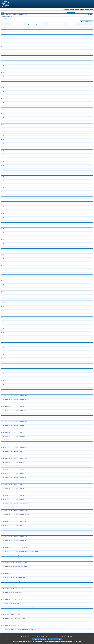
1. (3, 28)
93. (3, 370)
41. (3, 177)
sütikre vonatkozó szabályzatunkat (67, 643)
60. (3, 247)
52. (3, 217)
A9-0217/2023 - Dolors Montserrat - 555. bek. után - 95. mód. (16, 511)
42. (3, 180)
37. (3, 162)
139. (4, 540)
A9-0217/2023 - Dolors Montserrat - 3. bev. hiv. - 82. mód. (16, 544)
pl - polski (85, 9)
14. (3, 76)
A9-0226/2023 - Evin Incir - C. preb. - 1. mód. (13, 585)
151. (4, 585)
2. (3, 32)
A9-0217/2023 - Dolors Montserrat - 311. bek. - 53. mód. (15, 440)
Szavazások (65, 13)
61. (3, 251)
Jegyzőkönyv (59, 13)
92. (3, 366)
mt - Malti (83, 9)
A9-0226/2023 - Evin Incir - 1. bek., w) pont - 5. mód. (15, 577)
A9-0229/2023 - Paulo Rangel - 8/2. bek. (12, 615)
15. (3, 80)
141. (4, 548)
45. (3, 191)
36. (3, 158)
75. (3, 303)
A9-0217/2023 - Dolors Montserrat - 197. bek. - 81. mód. (15, 418)
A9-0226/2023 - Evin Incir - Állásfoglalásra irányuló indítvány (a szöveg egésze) (20, 607)
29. (3, 132)
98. (3, 388)
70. (3, 284)
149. (4, 577)
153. (4, 592)
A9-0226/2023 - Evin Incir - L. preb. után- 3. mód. (14, 596)
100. (4, 396)
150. (4, 581)
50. (3, 210)
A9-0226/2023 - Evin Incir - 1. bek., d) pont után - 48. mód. (16, 563)
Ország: (27, 24)
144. (4, 559)
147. (4, 570)
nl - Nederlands (84, 9)
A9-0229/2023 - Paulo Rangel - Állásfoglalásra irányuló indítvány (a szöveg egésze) (21, 629)
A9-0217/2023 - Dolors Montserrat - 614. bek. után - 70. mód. (16, 537)
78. (3, 314)
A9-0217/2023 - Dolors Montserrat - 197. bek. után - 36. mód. (16, 422)
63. (3, 258)
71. (3, 288)
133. (4, 518)
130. (4, 507)
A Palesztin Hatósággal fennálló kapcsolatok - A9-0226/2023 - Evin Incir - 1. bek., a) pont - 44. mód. (24, 555)
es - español (65, 9)
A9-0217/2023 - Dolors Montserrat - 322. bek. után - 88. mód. (16, 444)
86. (3, 344)
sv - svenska (93, 9)
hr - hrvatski (76, 9)
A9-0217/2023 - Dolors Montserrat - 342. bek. (13, 451)
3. (3, 36)
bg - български (64, 9)
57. (3, 236)
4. (3, 39)
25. (3, 117)
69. (3, 281)
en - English (73, 9)
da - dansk (68, 9)
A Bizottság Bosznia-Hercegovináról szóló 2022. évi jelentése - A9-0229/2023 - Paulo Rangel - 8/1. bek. (25, 611)
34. (3, 151)
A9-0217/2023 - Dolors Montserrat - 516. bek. (13, 485)
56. (3, 232)
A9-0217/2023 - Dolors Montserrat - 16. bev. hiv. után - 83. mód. (17, 548)
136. (4, 529)
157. (4, 607)
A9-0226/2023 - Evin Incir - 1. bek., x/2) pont (13, 581)
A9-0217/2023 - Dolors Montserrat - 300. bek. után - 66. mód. (16, 436)
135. (4, 525)
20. (3, 99)
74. (3, 299)
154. (4, 596)
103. (4, 407)
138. (4, 537)
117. (4, 459)
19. (3, 95)
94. (3, 373)
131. (4, 511)
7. (3, 50)
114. (4, 448)
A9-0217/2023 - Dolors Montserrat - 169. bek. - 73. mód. (15, 407)
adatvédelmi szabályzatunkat (55, 643)
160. (4, 618)
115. (4, 451)
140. (4, 544)
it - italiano (78, 9)
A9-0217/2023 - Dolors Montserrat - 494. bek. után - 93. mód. (16, 477)
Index (3, 12)
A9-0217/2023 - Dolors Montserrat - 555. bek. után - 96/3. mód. (17, 522)
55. (3, 229)
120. (4, 470)
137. (4, 533)
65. (3, 266)
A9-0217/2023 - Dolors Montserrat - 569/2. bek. (14, 525)
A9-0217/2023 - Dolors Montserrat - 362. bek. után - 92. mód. (16, 466)
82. (3, 329)
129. (4, 503)
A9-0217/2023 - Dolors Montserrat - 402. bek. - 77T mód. (16, 474)
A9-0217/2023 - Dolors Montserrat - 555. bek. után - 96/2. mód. (17, 518)
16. (3, 84)
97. (3, 384)
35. (3, 154)
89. (3, 355)
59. (3, 243)
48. (3, 203)
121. (4, 474)
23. (3, 110)
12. (3, 69)
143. (4, 555)
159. (4, 615)
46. (3, 195)
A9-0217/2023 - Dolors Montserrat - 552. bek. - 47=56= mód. (16, 503)
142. (4, 551)
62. (3, 255)
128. (4, 499)
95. (3, 377)
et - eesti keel (70, 9)
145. (4, 563)
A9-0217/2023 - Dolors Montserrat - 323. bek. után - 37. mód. (16, 448)
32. (3, 143)
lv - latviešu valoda (79, 9)
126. (4, 492)
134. (4, 522)
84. (3, 336)
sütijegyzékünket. (78, 643)
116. (4, 455)
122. (4, 477)
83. (3, 332)
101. (4, 399)
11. (3, 65)
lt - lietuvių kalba (80, 9)
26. (3, 121)
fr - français (74, 9)
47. (3, 199)
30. (3, 136)
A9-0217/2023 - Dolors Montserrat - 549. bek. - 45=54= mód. (16, 492)
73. (3, 295)
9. (3, 58)
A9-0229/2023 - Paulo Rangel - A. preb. (12, 626)
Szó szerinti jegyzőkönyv (88, 13)
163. (4, 629)
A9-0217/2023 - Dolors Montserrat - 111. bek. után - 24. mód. (16, 396)
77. (3, 310)
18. (3, 91)
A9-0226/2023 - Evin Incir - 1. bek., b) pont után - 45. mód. (16, 559)
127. (4, 496)
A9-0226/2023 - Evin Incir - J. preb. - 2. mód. (13, 592)
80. (3, 321)
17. (3, 88)
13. (3, 73)
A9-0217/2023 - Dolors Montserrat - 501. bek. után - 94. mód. (16, 481)
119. (4, 466)
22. (3, 106)
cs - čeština (66, 9)
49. (3, 206)
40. (3, 173)
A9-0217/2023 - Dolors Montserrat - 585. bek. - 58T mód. (16, 533)
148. (4, 574)
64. (3, 262)
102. (4, 403)
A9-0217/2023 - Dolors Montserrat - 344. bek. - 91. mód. (15, 462)
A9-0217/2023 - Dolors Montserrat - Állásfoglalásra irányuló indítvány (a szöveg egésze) (22, 551)
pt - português (86, 9)
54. (3, 225)
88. (3, 351)
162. (4, 626)
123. (4, 481)
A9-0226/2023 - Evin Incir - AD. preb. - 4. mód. (14, 603)
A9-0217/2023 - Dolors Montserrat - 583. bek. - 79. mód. (15, 529)
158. (4, 611)
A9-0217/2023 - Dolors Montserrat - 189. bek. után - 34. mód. (16, 414)
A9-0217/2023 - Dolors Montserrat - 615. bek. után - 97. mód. (16, 540)
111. (4, 436)
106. (4, 418)
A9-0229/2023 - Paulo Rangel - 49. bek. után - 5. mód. (15, 618)
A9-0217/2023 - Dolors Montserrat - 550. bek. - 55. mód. (15, 496)
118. (4, 462)
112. (4, 440)
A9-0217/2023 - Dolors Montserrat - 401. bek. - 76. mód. (15, 470)
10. (3, 62)
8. (3, 54)
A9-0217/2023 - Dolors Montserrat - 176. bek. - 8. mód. (15, 410)
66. (3, 269)
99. (3, 392)
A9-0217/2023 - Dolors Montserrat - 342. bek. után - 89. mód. (16, 455)
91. (3, 362)
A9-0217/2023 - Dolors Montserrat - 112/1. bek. (14, 403)
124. (4, 485)
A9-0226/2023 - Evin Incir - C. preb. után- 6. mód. (14, 589)
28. (3, 128)
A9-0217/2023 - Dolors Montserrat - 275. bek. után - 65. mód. (16, 429)
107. (4, 422)
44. (3, 188)
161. (4, 622)
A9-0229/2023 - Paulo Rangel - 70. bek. (12, 622)
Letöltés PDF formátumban (87, 21)
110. (4, 433)
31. (3, 139)
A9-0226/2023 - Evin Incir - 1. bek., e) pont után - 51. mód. (16, 566)
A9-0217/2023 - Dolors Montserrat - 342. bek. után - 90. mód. (16, 459)
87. (3, 347)
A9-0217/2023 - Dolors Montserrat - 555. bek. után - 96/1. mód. (17, 514)
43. (3, 184)
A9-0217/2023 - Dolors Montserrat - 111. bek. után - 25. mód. (16, 399)
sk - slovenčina (89, 9)
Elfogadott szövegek (79, 13)
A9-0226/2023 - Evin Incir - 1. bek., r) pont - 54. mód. (15, 574)
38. (3, 165)
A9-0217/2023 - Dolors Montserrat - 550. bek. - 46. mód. (15, 499)
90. (3, 358)
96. (3, 381)
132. (4, 514)
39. (3, 169)
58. (3, 240)
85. (3, 340)
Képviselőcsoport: (7, 24)
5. (3, 43)
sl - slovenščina (90, 9)
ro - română (88, 9)
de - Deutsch (69, 9)
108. (4, 425)
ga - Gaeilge (75, 9)
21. (3, 102)
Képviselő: (46, 24)
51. (3, 214)
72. (3, 292)
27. (3, 125)
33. (3, 147)
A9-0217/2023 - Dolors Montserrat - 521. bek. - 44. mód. (15, 488)
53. (3, 221)
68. (3, 277)
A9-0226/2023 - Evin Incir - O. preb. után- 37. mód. (14, 600)
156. (4, 603)
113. (4, 444)
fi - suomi (91, 9)
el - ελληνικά (71, 9)
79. (3, 318)
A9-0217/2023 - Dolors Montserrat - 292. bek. (13, 433)
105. (4, 414)
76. (3, 307)
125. (4, 488)
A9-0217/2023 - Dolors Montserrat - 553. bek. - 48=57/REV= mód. (17, 507)
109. (4, 429)
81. (3, 325)
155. (4, 600)
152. (4, 589)
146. (4, 566)
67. (3, 273)
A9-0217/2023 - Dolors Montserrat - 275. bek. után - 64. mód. (16, 425)
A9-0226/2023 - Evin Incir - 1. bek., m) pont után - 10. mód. (16, 570)
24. (3, 114)
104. (4, 410)
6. (3, 47)
